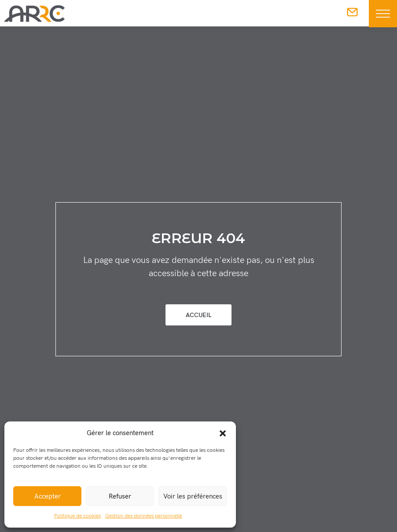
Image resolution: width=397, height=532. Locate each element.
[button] (223, 433)
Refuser (120, 496)
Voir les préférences (193, 496)
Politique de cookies (77, 516)
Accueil (198, 315)
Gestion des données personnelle (144, 516)
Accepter (48, 496)
